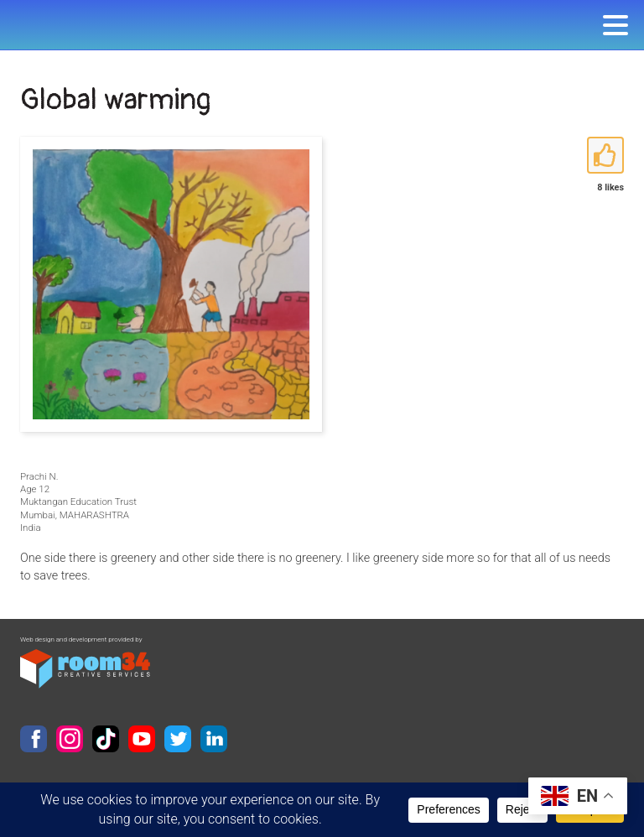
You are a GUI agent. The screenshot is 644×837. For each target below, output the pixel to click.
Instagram (70, 739)
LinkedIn (214, 739)
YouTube (142, 739)
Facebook (34, 739)
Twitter (178, 739)
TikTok (106, 739)
